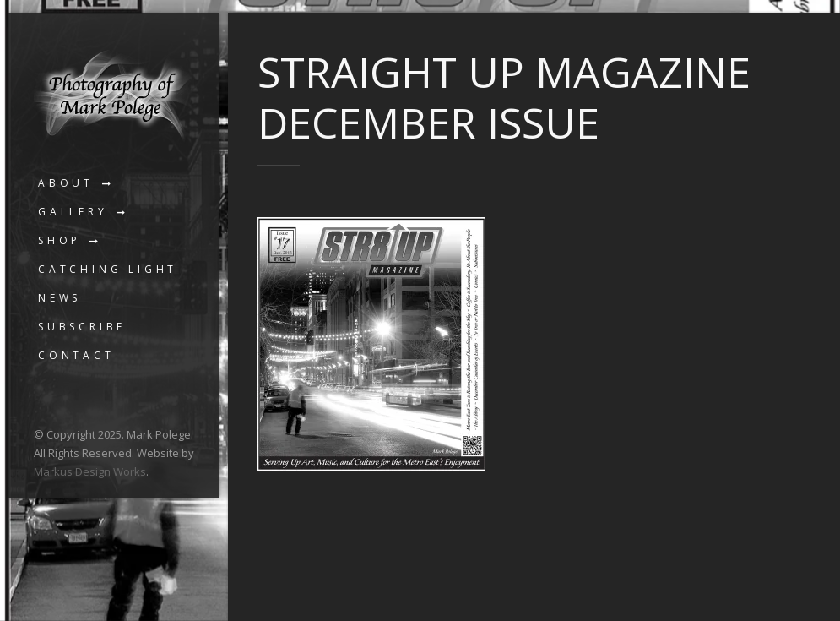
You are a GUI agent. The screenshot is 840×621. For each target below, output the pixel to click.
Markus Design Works (90, 471)
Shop (60, 240)
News (60, 298)
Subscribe (82, 327)
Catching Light (108, 269)
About (66, 183)
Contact (76, 355)
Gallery (73, 212)
